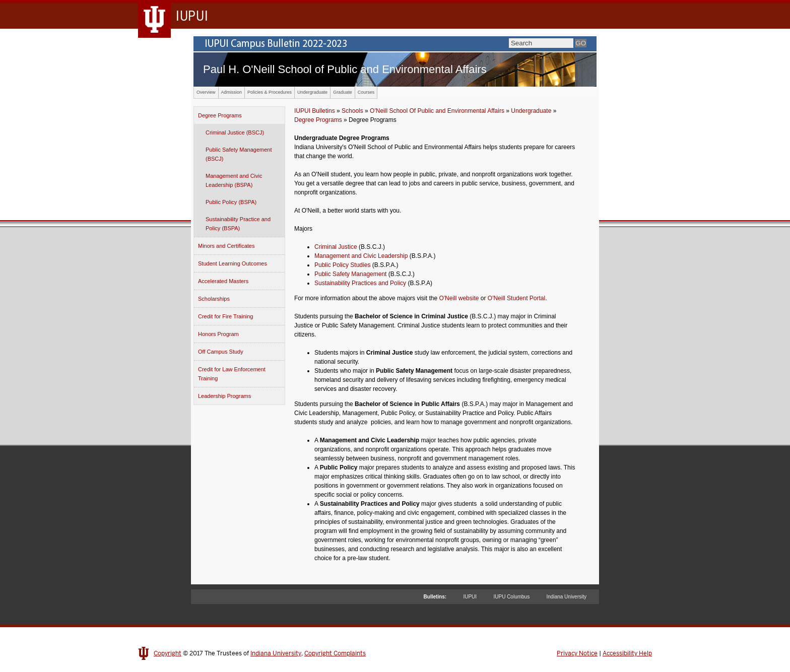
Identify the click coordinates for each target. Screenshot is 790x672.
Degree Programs (220, 115)
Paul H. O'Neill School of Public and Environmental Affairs (345, 69)
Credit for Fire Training (225, 316)
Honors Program (218, 334)
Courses (366, 92)
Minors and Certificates (226, 246)
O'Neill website (459, 298)
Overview (206, 92)
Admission (232, 92)
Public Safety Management (350, 274)
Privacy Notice (577, 653)
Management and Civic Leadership (361, 256)
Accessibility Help (627, 653)
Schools (352, 111)
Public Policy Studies (342, 265)
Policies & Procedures (270, 92)
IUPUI (470, 597)
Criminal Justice (336, 247)
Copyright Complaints (335, 653)
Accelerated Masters (223, 281)
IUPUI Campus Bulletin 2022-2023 (395, 44)
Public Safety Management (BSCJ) (239, 154)
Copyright (168, 653)
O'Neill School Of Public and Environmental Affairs (437, 111)
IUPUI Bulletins (315, 111)
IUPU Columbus (511, 597)
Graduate (343, 92)
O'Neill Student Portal (516, 298)
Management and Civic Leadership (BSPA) (234, 180)
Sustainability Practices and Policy (360, 283)
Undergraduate (312, 92)
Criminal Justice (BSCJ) (235, 132)
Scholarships (214, 299)
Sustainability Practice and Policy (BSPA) (238, 224)
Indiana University (567, 597)
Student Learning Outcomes (233, 263)
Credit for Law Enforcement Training (232, 374)
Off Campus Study (221, 352)
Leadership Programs (224, 396)
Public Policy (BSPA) (231, 202)
